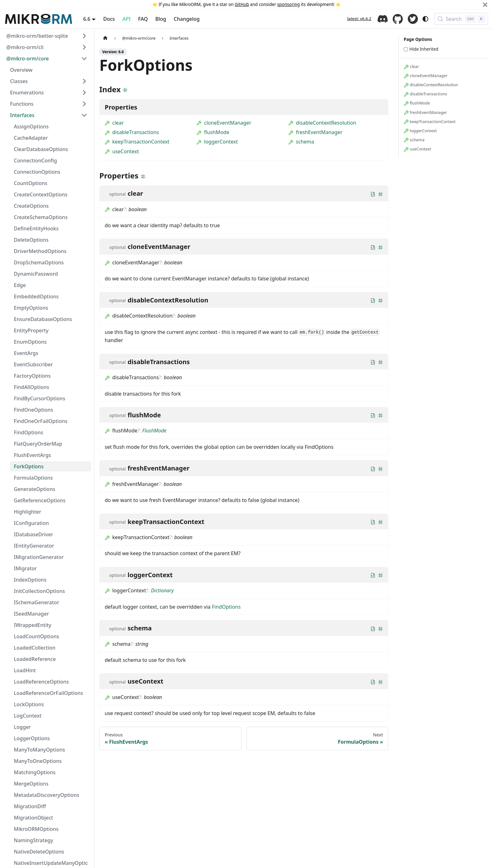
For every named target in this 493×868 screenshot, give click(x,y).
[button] (47, 36)
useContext (122, 151)
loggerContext (217, 142)
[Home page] (105, 38)
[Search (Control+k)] (461, 19)
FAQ (143, 19)
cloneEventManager (224, 123)
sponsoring (289, 4)
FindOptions (226, 607)
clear (114, 123)
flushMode (213, 132)
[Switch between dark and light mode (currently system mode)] (425, 19)
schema (301, 142)
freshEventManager (315, 132)
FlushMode (155, 431)
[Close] (485, 5)
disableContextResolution (322, 123)
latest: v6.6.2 (359, 19)
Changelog (187, 19)
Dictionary (162, 590)
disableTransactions (132, 132)
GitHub (242, 4)
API (126, 19)
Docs (109, 19)
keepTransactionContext (137, 142)
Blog (161, 19)
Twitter (413, 19)
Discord (383, 19)
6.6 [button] (87, 19)
